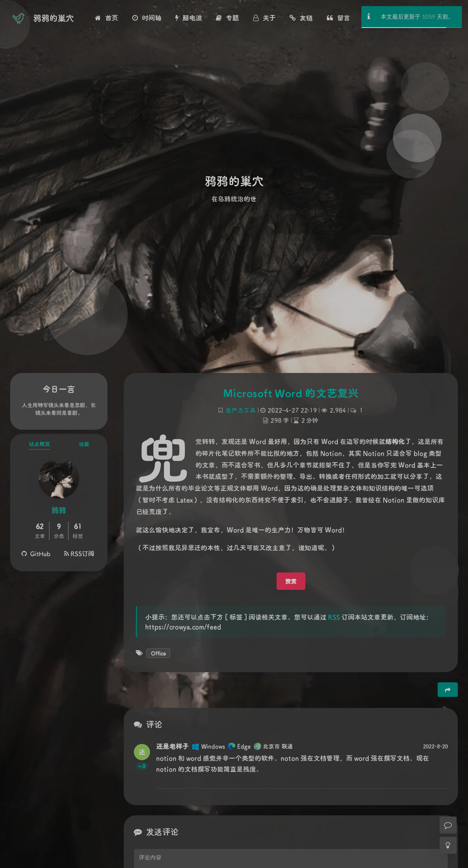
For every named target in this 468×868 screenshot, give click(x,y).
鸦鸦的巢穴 (54, 18)
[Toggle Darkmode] (448, 845)
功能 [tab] (84, 444)
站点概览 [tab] (39, 444)
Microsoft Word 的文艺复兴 (291, 393)
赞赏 (291, 581)
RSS (334, 617)
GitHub (36, 553)
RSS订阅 (79, 553)
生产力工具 (241, 410)
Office (158, 653)
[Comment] (448, 825)
